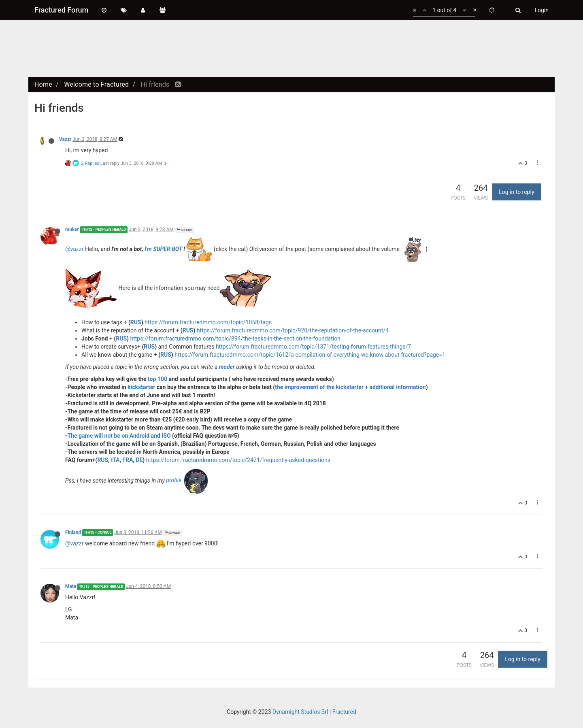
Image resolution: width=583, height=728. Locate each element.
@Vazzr (184, 230)
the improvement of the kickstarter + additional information (350, 387)
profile (187, 480)
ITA (115, 460)
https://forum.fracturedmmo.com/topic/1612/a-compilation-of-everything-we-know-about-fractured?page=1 (310, 355)
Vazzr (65, 139)
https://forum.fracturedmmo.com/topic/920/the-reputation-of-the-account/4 (293, 330)
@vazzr (74, 249)
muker (72, 230)
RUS (136, 322)
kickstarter (141, 387)
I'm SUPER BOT (163, 249)
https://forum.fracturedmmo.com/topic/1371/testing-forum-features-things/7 (313, 347)
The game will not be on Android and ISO (119, 436)
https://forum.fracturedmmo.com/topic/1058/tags (208, 322)
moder (227, 367)
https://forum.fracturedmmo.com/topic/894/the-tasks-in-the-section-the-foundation (235, 338)
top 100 (157, 379)
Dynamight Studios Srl (300, 712)
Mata (71, 586)
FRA (128, 460)
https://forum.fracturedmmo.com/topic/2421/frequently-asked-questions (238, 460)
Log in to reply (516, 192)
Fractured (344, 712)
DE (139, 460)
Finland (73, 532)
